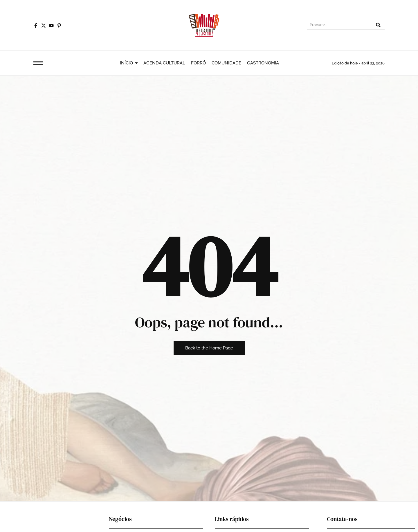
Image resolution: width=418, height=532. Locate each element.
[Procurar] (339, 26)
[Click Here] (38, 64)
